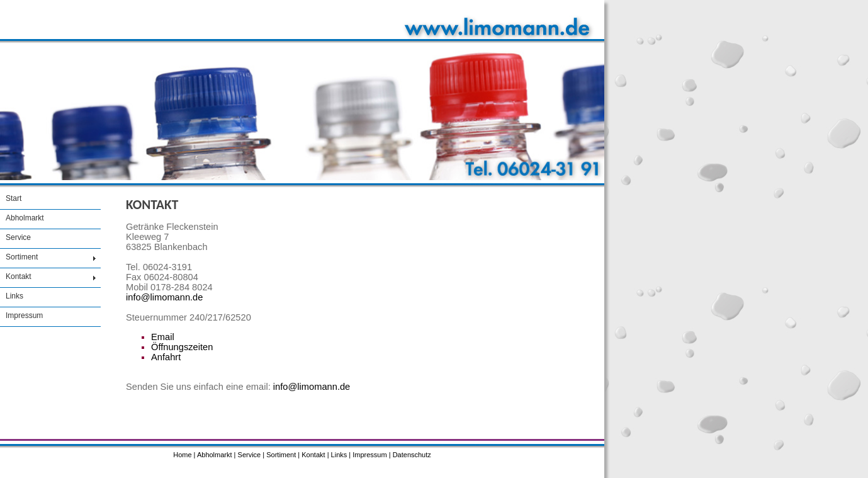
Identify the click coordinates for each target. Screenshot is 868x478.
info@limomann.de (164, 297)
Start (14, 198)
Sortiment (22, 257)
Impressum (24, 316)
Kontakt (19, 276)
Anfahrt (166, 357)
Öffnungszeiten (182, 347)
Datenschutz (412, 455)
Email (163, 337)
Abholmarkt (25, 218)
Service (18, 237)
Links (14, 296)
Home (182, 455)
